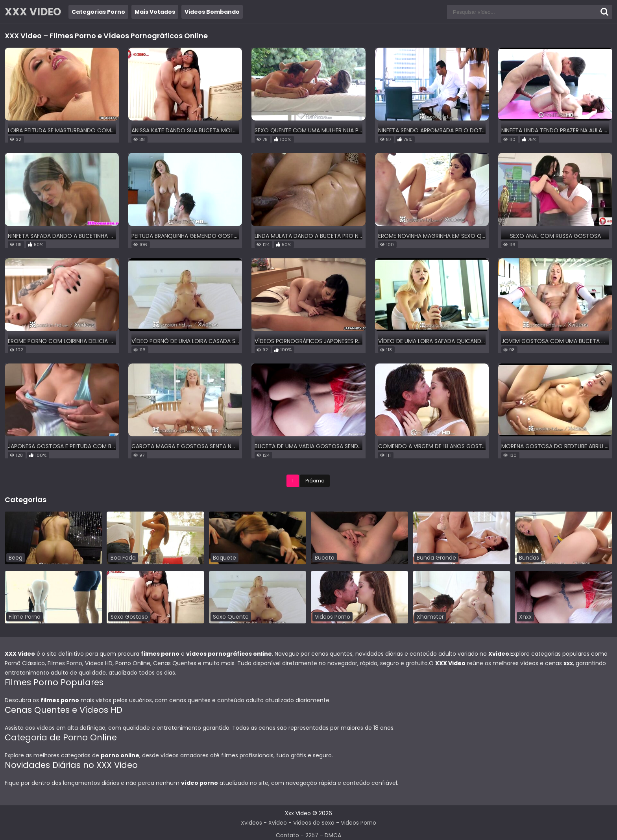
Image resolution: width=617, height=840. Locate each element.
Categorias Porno (98, 12)
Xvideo (278, 823)
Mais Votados (155, 12)
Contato (287, 835)
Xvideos (251, 823)
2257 (312, 835)
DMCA (333, 835)
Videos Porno (358, 823)
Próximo (315, 481)
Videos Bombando (212, 12)
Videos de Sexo (314, 823)
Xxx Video (298, 813)
